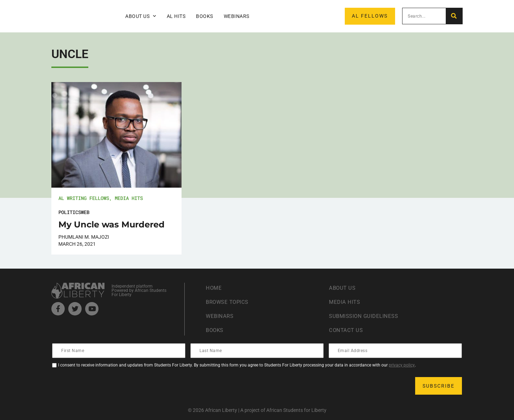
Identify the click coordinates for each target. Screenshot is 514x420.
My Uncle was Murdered (112, 224)
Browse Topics (229, 302)
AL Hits (176, 16)
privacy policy (402, 365)
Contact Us (347, 330)
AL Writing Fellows (84, 198)
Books (205, 16)
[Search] (454, 16)
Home (214, 288)
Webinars (237, 16)
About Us (141, 16)
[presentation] (106, 386)
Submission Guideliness (365, 316)
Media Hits (129, 198)
